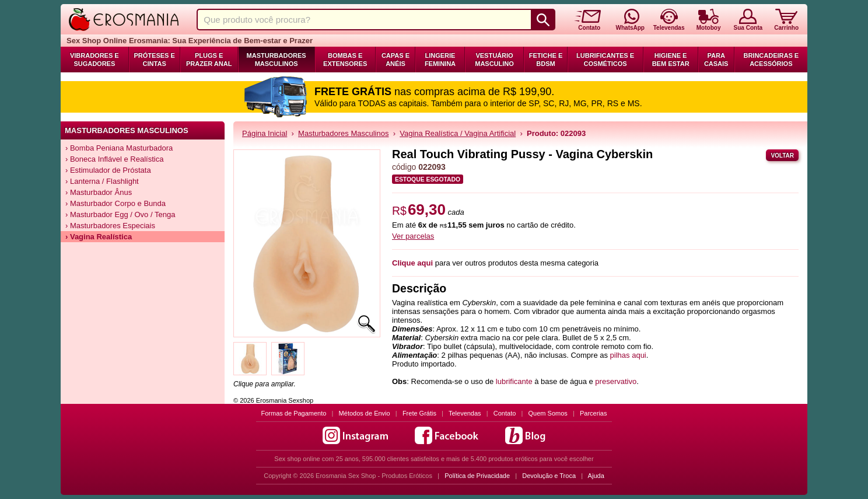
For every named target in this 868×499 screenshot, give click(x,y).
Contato (505, 413)
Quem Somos (548, 413)
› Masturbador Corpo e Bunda (116, 203)
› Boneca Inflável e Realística (114, 159)
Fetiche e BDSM (546, 60)
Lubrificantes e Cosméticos (605, 60)
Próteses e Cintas (155, 60)
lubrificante (514, 381)
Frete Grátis (419, 413)
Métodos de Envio (365, 413)
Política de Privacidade (477, 476)
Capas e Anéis (395, 60)
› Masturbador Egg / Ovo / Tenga (120, 214)
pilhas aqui (628, 355)
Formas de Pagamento (294, 413)
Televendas (465, 413)
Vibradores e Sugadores (94, 60)
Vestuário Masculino (494, 60)
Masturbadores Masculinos (276, 60)
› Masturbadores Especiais (110, 226)
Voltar (782, 156)
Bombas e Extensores (345, 60)
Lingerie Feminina (440, 60)
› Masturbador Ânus (99, 192)
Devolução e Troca (549, 476)
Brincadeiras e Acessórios (771, 60)
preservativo (616, 381)
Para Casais (716, 60)
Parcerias (593, 413)
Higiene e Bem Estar (671, 60)
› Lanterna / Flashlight (102, 181)
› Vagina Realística (99, 237)
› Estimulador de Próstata (108, 170)
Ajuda (596, 476)
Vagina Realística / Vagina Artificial (458, 133)
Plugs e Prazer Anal (209, 60)
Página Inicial (265, 133)
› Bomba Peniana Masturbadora (119, 148)
